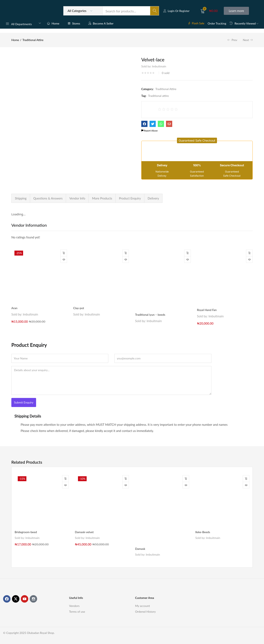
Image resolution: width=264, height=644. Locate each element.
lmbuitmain (159, 66)
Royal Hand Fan (207, 310)
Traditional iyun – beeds (150, 315)
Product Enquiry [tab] (130, 198)
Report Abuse (149, 131)
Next (246, 40)
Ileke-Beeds (203, 532)
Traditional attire (158, 96)
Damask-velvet (84, 532)
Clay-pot (79, 308)
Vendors (74, 606)
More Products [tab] (102, 198)
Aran (14, 308)
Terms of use (77, 612)
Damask (140, 549)
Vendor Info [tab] (77, 198)
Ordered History (145, 612)
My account (143, 606)
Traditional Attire (33, 40)
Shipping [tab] (21, 198)
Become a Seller (101, 23)
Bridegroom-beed (26, 532)
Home (53, 23)
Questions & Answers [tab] (48, 198)
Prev (235, 40)
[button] (209, 11)
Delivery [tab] (153, 198)
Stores (74, 23)
